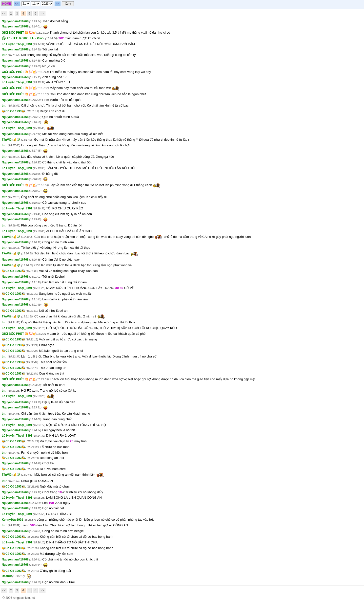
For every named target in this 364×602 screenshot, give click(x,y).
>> (58, 4)
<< (17, 4)
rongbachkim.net (24, 598)
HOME (7, 4)
